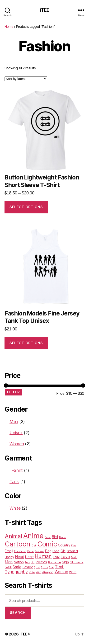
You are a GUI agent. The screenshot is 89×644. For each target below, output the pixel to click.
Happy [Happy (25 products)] (9, 557)
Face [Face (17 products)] (30, 551)
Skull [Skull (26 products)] (8, 567)
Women (17, 444)
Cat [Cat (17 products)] (34, 545)
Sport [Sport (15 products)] (37, 567)
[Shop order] (26, 79)
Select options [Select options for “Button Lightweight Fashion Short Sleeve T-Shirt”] (26, 207)
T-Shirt (16, 470)
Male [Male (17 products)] (74, 557)
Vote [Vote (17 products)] (32, 572)
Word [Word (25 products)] (73, 572)
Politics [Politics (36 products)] (41, 562)
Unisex (16, 433)
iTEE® (25, 634)
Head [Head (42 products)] (19, 557)
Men (14, 421)
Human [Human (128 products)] (43, 556)
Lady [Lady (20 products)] (56, 557)
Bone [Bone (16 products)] (63, 537)
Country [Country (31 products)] (64, 545)
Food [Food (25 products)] (56, 551)
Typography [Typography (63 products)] (16, 572)
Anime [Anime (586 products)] (33, 536)
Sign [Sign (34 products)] (65, 562)
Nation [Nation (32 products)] (19, 562)
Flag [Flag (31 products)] (48, 551)
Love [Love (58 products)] (65, 557)
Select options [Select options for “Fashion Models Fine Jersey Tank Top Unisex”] (26, 343)
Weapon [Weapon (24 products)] (48, 572)
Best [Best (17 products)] (48, 537)
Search (18, 613)
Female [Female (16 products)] (39, 551)
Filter (14, 392)
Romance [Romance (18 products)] (55, 562)
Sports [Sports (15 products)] (44, 567)
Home (9, 27)
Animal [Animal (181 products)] (13, 536)
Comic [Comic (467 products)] (47, 544)
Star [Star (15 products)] (51, 567)
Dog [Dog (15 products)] (73, 546)
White (15, 508)
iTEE (45, 10)
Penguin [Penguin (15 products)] (30, 562)
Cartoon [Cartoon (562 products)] (18, 544)
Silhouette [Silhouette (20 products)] (77, 562)
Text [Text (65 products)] (59, 567)
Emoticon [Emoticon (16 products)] (20, 551)
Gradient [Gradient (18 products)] (72, 551)
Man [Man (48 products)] (9, 562)
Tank (14, 482)
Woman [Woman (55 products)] (61, 572)
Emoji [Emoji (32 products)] (9, 551)
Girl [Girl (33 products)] (63, 551)
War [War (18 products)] (38, 572)
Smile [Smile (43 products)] (17, 567)
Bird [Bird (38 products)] (55, 537)
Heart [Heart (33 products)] (29, 557)
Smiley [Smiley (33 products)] (28, 567)
